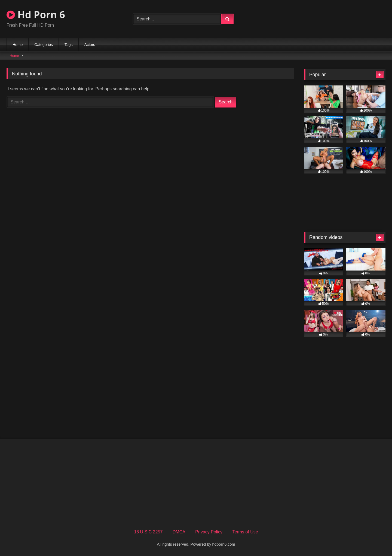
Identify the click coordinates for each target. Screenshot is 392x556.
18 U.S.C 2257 (148, 532)
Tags (69, 45)
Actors (90, 45)
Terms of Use (245, 532)
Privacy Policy (209, 532)
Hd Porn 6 (36, 15)
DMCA (179, 532)
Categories (44, 45)
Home (18, 45)
